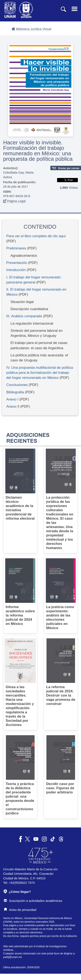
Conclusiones (17, 385)
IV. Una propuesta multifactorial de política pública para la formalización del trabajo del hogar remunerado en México (40, 373)
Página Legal (14, 201)
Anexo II (13, 406)
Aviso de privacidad (20, 910)
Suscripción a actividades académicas (33, 901)
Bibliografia (15, 392)
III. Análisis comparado (24, 316)
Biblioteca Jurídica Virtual (31, 29)
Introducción (16, 270)
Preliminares (16, 248)
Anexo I (12, 399)
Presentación (17, 263)
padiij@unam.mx (13, 957)
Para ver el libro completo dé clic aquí (36, 236)
